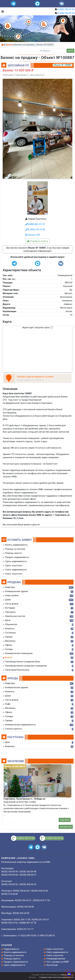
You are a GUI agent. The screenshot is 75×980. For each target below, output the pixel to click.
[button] (68, 795)
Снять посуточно (55, 955)
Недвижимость (11, 949)
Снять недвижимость (57, 952)
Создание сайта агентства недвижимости (56, 977)
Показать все (66, 827)
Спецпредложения (56, 959)
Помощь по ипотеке (14, 955)
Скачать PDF (33, 235)
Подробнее (65, 820)
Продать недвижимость (16, 962)
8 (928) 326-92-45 (66, 13)
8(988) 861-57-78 (35, 224)
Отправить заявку (37, 241)
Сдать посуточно (55, 949)
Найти (71, 51)
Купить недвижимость (15, 952)
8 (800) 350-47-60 (66, 9)
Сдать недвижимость (15, 965)
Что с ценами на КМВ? (58, 962)
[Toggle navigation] (2, 11)
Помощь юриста (12, 959)
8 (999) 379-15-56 (35, 230)
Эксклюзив (52, 965)
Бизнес (9, 45)
